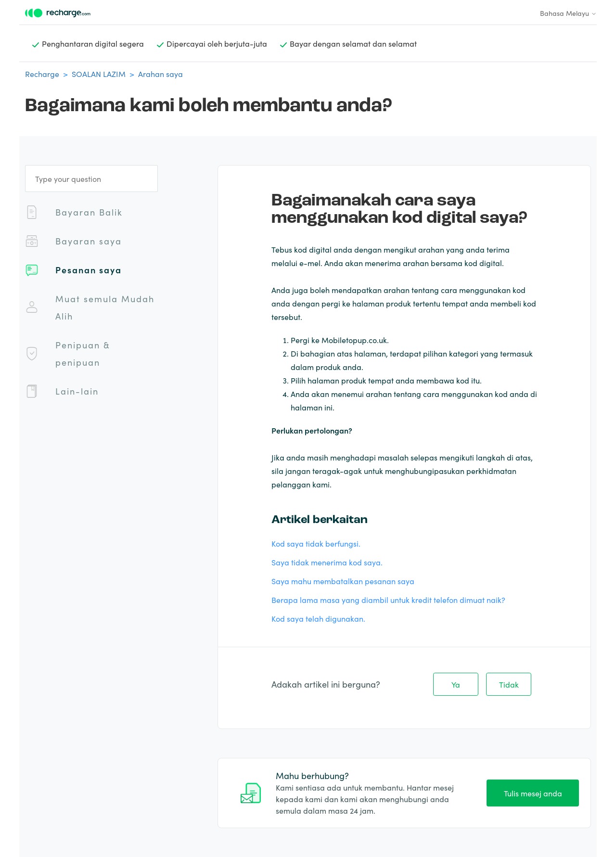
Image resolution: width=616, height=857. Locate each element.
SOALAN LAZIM (99, 74)
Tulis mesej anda (533, 793)
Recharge (42, 74)
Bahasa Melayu (568, 13)
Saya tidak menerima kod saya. (327, 562)
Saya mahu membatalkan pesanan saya (343, 581)
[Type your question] (91, 179)
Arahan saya (160, 74)
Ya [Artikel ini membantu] (456, 684)
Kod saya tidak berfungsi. (316, 543)
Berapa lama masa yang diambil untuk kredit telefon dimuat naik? (388, 600)
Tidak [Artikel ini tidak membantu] (509, 684)
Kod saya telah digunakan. (318, 618)
